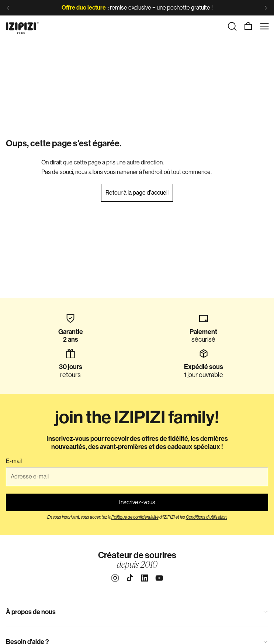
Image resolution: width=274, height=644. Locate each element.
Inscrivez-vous (137, 502)
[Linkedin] (145, 578)
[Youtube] (159, 578)
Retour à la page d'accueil (137, 193)
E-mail (14, 461)
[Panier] (248, 26)
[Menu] (264, 26)
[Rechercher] (232, 26)
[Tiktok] (130, 578)
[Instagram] (115, 578)
